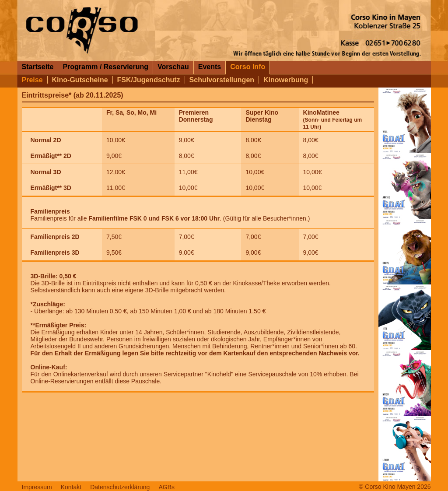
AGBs (166, 487)
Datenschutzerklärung (120, 487)
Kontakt (71, 487)
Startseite (38, 67)
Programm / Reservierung (105, 67)
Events (210, 67)
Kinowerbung (286, 80)
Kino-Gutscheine (80, 80)
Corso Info (248, 67)
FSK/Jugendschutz (149, 80)
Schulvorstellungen (222, 80)
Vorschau (173, 67)
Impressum (37, 487)
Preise (32, 80)
